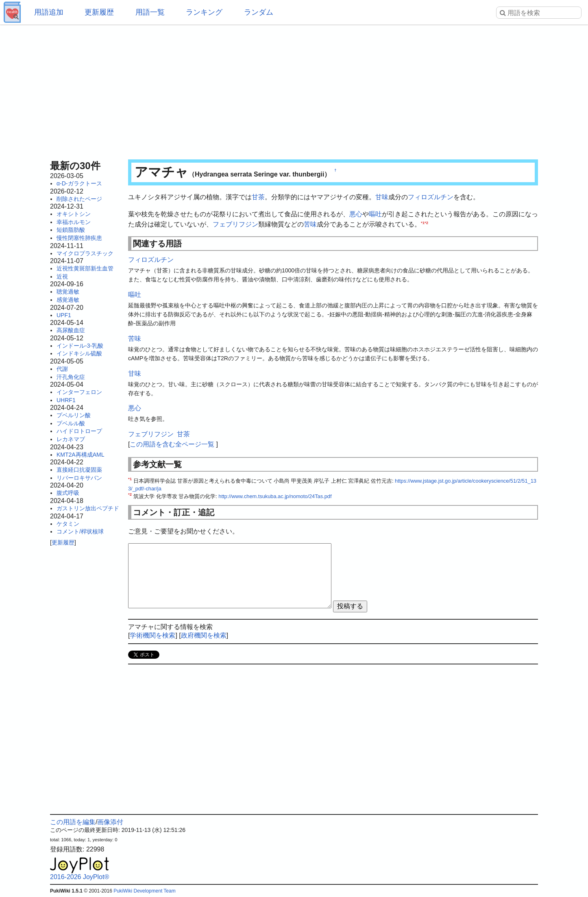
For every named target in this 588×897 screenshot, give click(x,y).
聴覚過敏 (68, 292)
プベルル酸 (71, 423)
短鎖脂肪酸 (71, 230)
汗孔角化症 (71, 377)
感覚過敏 (68, 300)
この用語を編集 (73, 822)
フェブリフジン (235, 224)
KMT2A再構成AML (80, 455)
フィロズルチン (431, 197)
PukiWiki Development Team (145, 891)
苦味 (310, 224)
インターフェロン (79, 392)
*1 (423, 223)
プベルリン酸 (74, 415)
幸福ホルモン (74, 222)
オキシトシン (74, 214)
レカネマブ (71, 439)
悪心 (356, 214)
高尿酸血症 (71, 330)
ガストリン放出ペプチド (88, 508)
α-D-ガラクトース (79, 183)
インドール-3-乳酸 (80, 346)
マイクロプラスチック (85, 253)
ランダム (259, 12)
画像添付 (110, 822)
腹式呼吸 (68, 493)
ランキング (204, 12)
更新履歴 (99, 12)
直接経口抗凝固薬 (79, 470)
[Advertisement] (294, 89)
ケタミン (68, 524)
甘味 (382, 197)
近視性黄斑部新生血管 (85, 268)
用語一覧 (150, 12)
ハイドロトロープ (79, 431)
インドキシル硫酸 (79, 353)
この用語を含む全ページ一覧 (172, 444)
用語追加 (49, 12)
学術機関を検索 (152, 635)
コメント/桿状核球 (80, 531)
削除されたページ (79, 199)
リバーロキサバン (79, 478)
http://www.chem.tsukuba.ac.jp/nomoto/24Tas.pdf (275, 496)
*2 (426, 223)
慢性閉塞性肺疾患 (79, 238)
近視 (62, 277)
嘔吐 (375, 214)
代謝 (62, 369)
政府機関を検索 (204, 635)
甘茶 (258, 197)
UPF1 (64, 315)
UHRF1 (66, 400)
